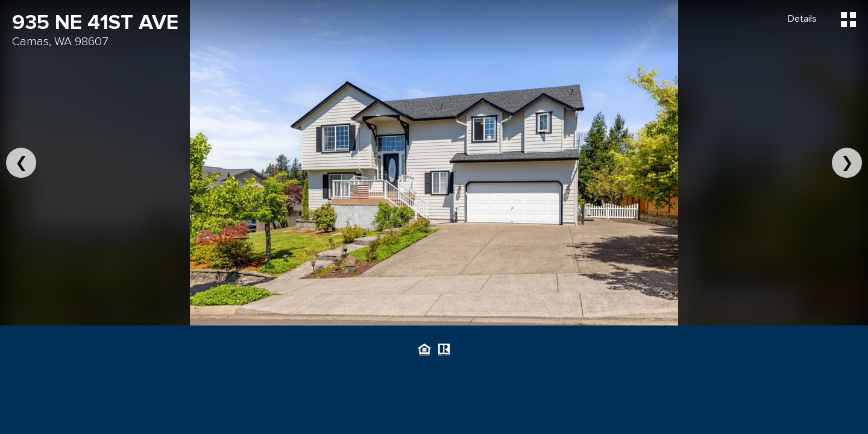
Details (802, 19)
